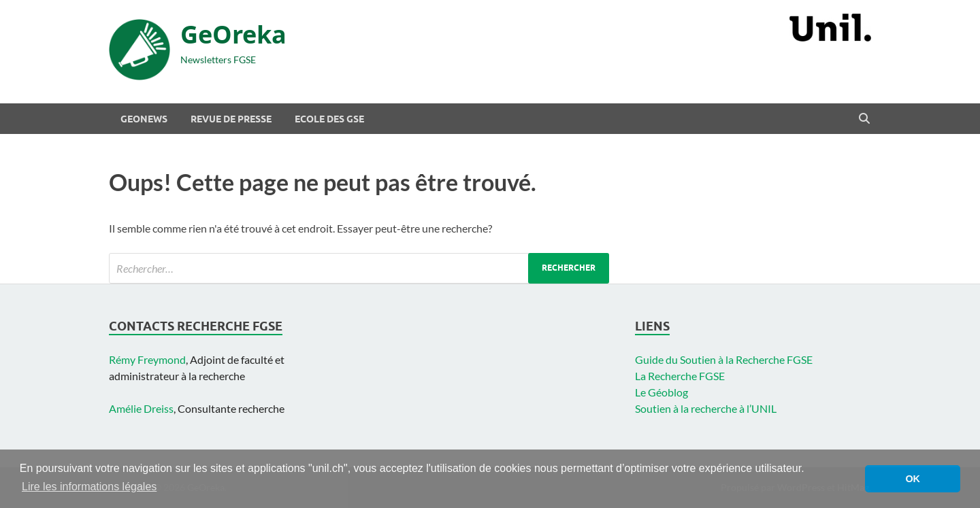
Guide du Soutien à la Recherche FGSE (724, 359)
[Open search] (864, 119)
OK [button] (913, 479)
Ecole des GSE (329, 119)
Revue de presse (231, 119)
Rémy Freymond (147, 359)
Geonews (144, 119)
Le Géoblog (661, 392)
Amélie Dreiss (141, 408)
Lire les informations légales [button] (89, 487)
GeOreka (233, 34)
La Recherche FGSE (680, 376)
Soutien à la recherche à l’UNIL (706, 408)
